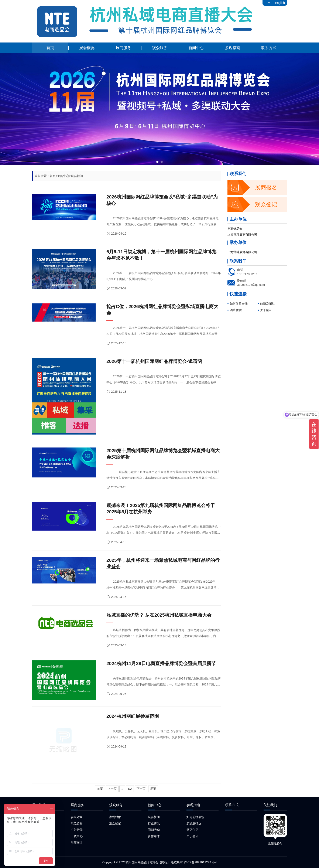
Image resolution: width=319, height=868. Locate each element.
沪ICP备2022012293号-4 (200, 862)
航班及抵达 (268, 304)
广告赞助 (77, 830)
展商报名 (252, 188)
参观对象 (115, 817)
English (280, 3)
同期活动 (154, 830)
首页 (53, 176)
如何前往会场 (239, 304)
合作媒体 (154, 836)
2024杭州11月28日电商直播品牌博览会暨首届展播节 (161, 663)
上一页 (112, 789)
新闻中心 (63, 176)
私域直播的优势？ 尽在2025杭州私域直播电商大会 (159, 615)
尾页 (153, 789)
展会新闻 (77, 176)
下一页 (141, 789)
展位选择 (77, 823)
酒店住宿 (236, 310)
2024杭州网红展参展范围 (133, 716)
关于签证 (266, 310)
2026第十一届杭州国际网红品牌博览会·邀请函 (154, 361)
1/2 (130, 789)
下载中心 (77, 836)
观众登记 (252, 205)
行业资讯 (154, 823)
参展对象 (77, 817)
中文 (268, 3)
